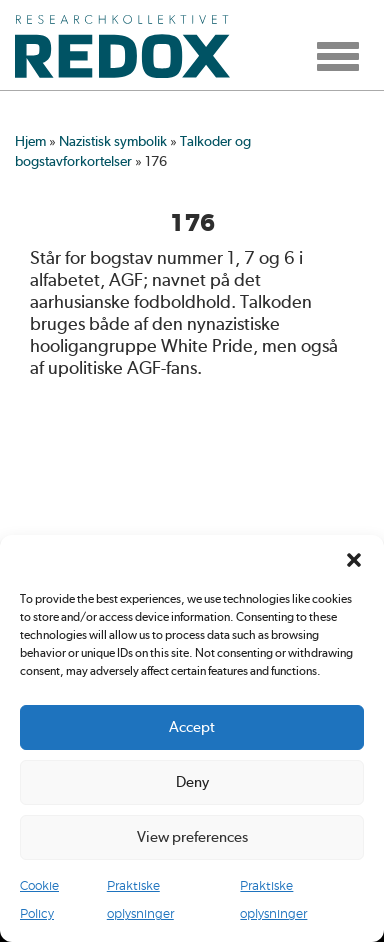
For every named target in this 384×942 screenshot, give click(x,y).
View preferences (192, 837)
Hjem (30, 141)
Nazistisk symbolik (113, 141)
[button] (354, 560)
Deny (192, 782)
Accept (192, 727)
